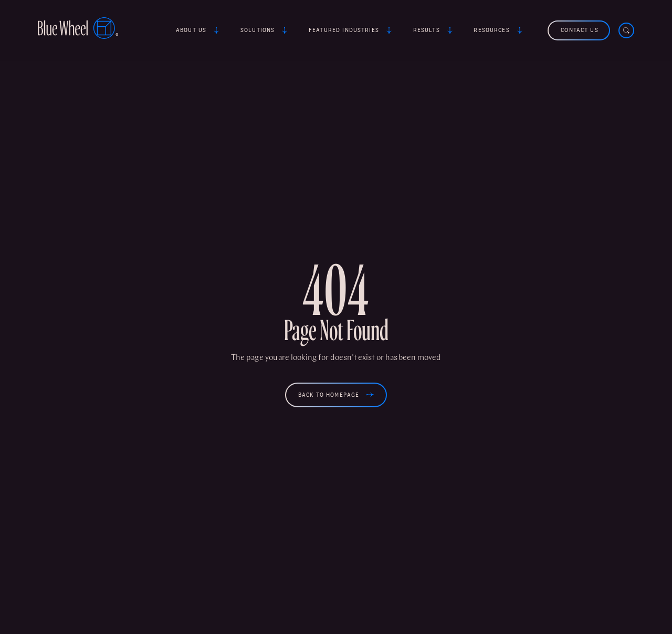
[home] (78, 30)
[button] (199, 30)
